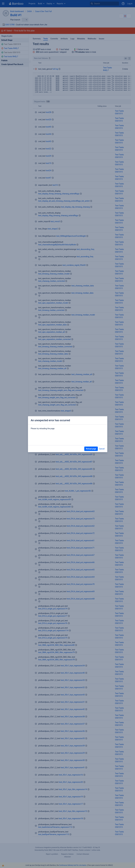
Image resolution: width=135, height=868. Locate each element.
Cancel (102, 449)
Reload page (91, 449)
